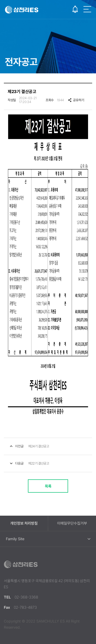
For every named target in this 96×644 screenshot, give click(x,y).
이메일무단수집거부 (72, 523)
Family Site (15, 539)
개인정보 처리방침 (24, 523)
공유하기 (76, 100)
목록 (48, 486)
